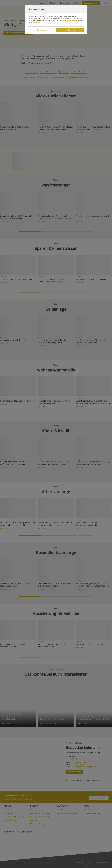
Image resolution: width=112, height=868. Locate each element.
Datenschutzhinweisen (69, 21)
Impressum (37, 23)
